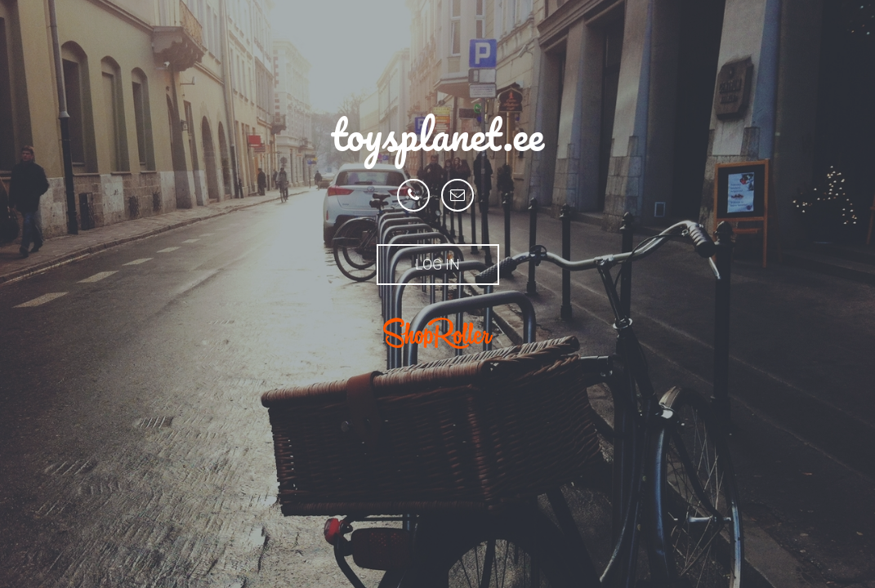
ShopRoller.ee (438, 333)
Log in (437, 264)
